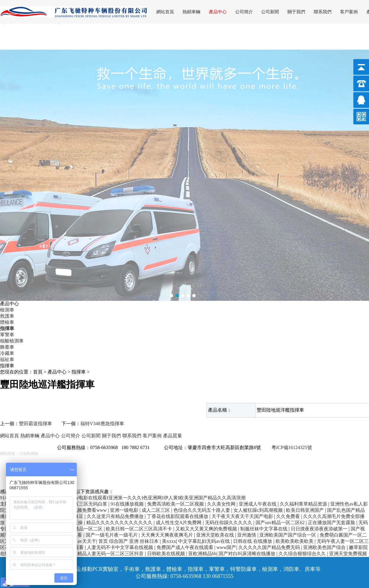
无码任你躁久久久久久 (229, 523)
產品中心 (218, 12)
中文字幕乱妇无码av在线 (205, 541)
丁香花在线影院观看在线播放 (178, 516)
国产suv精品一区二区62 (281, 523)
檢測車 (7, 310)
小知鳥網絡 (29, 453)
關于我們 (296, 12)
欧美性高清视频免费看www (78, 510)
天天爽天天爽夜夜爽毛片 (168, 535)
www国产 (226, 547)
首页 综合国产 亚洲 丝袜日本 (129, 541)
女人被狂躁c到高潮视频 (259, 510)
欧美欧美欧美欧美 (295, 541)
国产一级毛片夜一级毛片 (112, 535)
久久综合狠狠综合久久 (303, 554)
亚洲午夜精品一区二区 (79, 529)
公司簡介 (244, 12)
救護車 (7, 316)
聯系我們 (323, 12)
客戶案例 (349, 12)
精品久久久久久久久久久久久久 (120, 523)
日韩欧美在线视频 (167, 554)
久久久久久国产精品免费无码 (270, 547)
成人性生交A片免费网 (179, 523)
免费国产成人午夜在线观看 (186, 547)
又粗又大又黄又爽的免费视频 (207, 529)
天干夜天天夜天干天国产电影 (243, 516)
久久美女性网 (222, 504)
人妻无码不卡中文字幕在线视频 (121, 547)
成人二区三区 (156, 510)
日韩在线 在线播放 (253, 541)
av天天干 (87, 541)
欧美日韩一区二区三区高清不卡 (139, 529)
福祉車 (7, 359)
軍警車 (7, 335)
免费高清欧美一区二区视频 (176, 504)
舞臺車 (7, 347)
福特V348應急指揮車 (102, 424)
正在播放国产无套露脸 (332, 523)
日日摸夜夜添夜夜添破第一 (320, 529)
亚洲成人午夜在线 (258, 504)
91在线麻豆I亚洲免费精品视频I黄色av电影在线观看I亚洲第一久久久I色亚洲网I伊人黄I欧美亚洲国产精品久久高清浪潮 (123, 498)
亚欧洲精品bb (202, 554)
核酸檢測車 (12, 341)
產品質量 (173, 436)
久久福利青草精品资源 (304, 504)
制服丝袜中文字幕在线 (264, 529)
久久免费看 (289, 516)
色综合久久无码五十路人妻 (202, 510)
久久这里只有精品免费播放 (116, 516)
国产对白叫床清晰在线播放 (248, 554)
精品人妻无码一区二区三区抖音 (111, 554)
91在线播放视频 (128, 504)
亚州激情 (247, 535)
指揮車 (7, 328)
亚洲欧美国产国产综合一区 (288, 535)
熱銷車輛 (191, 12)
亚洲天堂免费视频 (348, 554)
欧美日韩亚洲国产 (305, 510)
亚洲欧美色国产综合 (325, 547)
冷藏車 (7, 353)
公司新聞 (270, 12)
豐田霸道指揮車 (35, 424)
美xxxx (169, 541)
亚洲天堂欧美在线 (216, 535)
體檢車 (7, 322)
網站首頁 (165, 12)
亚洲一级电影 (125, 510)
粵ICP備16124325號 (292, 448)
